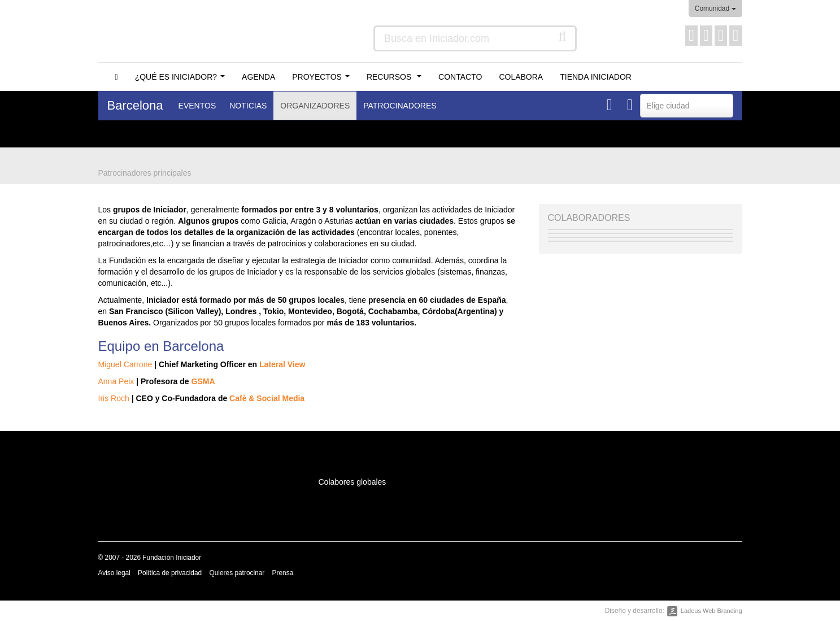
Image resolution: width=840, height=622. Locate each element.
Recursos (396, 80)
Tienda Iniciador (596, 77)
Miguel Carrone (125, 364)
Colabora (521, 77)
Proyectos (323, 80)
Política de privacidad (170, 573)
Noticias (248, 106)
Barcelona (135, 105)
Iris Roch (114, 398)
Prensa (283, 573)
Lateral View (282, 364)
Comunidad (715, 8)
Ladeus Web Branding (711, 611)
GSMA (203, 381)
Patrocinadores (400, 106)
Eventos (197, 106)
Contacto (460, 77)
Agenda (258, 77)
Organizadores (315, 106)
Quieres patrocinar (237, 573)
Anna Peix (116, 381)
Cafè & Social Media (267, 398)
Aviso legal (114, 573)
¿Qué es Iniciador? (182, 80)
